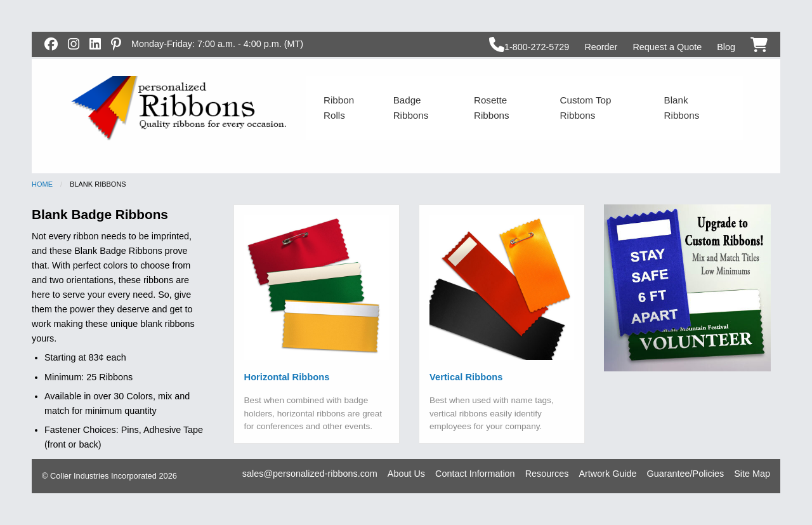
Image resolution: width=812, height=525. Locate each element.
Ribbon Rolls (339, 108)
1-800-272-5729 (529, 47)
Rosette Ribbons (492, 108)
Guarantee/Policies (686, 474)
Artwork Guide (607, 474)
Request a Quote (667, 47)
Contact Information (475, 474)
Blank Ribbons (682, 108)
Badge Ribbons (411, 108)
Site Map (752, 474)
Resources (547, 474)
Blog (726, 47)
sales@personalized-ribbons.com (310, 474)
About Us (406, 474)
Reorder (601, 47)
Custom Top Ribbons (586, 108)
